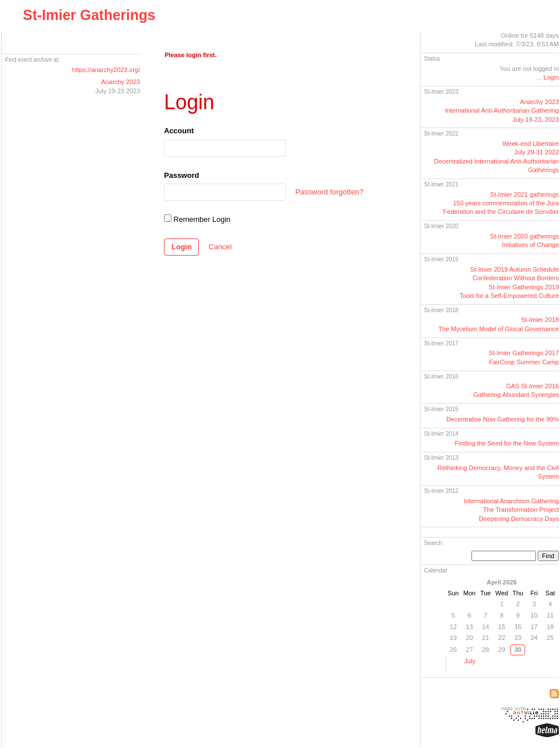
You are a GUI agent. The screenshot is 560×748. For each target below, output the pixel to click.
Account (179, 131)
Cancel (220, 247)
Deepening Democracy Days (519, 519)
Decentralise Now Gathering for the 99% (503, 419)
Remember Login (197, 219)
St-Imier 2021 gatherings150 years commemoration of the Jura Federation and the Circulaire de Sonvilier (501, 203)
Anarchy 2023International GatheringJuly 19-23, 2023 (502, 111)
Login (181, 247)
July (470, 661)
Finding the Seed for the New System (507, 443)
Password (181, 175)
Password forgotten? (329, 192)
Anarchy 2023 (121, 82)
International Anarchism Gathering (511, 501)
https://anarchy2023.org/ (106, 70)
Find (548, 556)
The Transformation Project (521, 510)
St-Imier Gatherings (89, 15)
